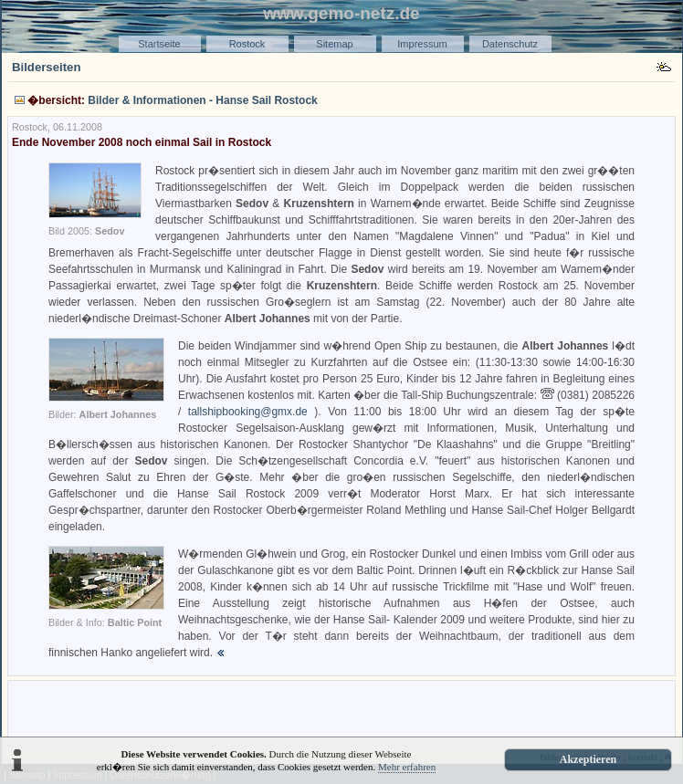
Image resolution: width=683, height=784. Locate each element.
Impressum (422, 44)
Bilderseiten (47, 67)
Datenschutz (510, 44)
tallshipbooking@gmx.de (248, 412)
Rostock (247, 44)
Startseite (159, 44)
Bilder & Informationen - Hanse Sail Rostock (202, 100)
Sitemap (334, 44)
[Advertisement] (341, 712)
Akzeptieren (588, 759)
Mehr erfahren (407, 767)
